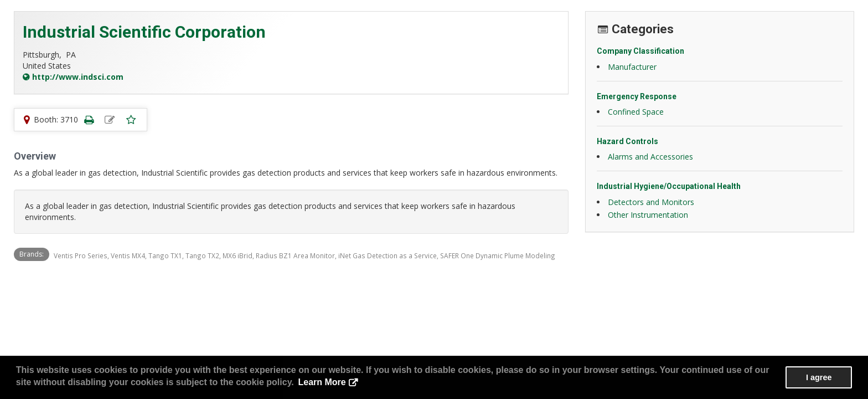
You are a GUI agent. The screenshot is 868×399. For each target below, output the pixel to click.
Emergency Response (637, 96)
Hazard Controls (627, 141)
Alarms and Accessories (650, 157)
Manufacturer (632, 67)
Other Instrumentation (648, 215)
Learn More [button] (322, 382)
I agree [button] (819, 377)
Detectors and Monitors (651, 202)
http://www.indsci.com (78, 77)
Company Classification (640, 51)
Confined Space (636, 112)
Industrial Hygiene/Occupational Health (669, 186)
